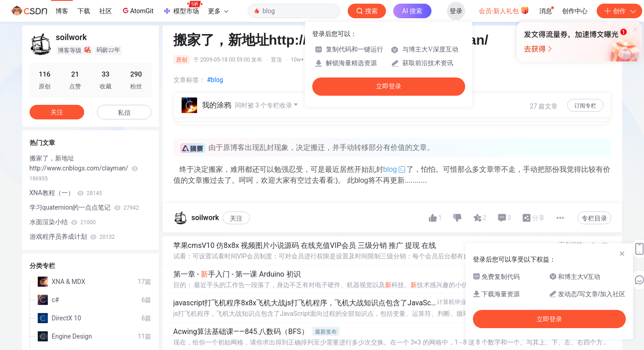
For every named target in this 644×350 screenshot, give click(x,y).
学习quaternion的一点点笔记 (84, 207)
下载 (84, 11)
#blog (215, 80)
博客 (62, 11)
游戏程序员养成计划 (72, 237)
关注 (236, 218)
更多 (218, 11)
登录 (456, 11)
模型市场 (183, 8)
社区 (106, 11)
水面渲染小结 (63, 222)
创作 (619, 11)
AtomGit (137, 10)
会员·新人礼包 (504, 10)
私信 (124, 113)
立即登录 (389, 86)
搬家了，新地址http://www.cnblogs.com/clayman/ (84, 168)
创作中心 (575, 11)
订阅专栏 (585, 106)
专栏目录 (594, 218)
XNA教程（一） (66, 193)
